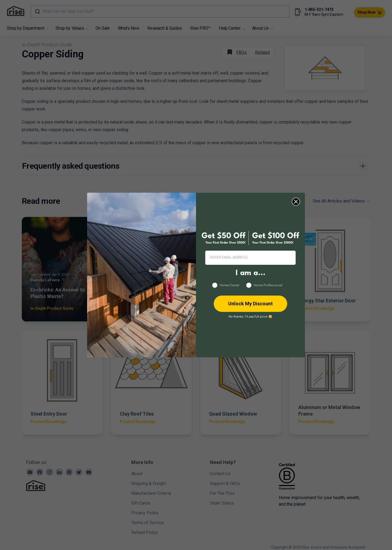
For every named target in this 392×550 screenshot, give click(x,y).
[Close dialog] (296, 202)
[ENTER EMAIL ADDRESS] (250, 258)
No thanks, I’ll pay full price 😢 (250, 317)
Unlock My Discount (250, 304)
